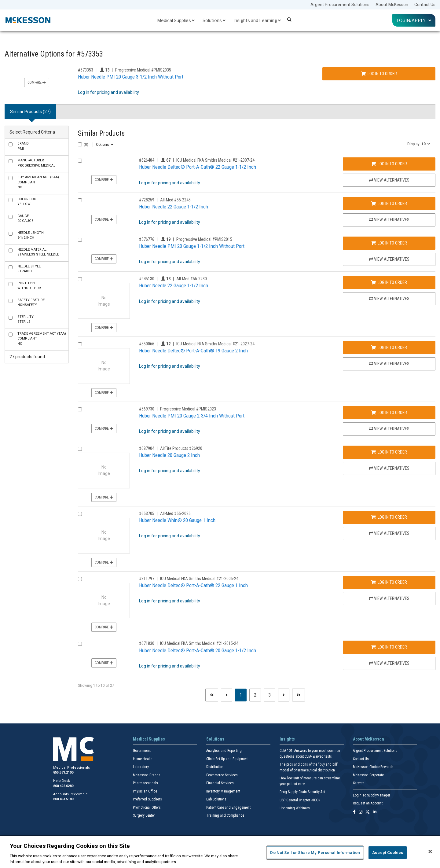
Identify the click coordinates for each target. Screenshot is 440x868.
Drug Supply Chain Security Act (302, 792)
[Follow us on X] (368, 812)
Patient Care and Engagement (228, 807)
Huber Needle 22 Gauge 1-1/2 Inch (174, 207)
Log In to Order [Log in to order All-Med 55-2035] (389, 517)
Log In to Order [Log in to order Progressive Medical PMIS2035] (379, 74)
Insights (287, 739)
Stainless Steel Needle (38, 252)
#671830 (147, 643)
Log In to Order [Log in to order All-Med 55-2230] (389, 282)
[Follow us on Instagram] (361, 812)
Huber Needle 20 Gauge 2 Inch (169, 455)
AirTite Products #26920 (181, 448)
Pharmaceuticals (145, 783)
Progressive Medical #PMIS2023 (188, 409)
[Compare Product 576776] (80, 240)
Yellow (28, 202)
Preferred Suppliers (147, 799)
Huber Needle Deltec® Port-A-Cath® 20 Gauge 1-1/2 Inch (198, 650)
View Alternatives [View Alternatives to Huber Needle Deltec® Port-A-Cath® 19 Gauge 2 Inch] (389, 364)
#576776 (147, 239)
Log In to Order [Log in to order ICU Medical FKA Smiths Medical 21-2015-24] (389, 647)
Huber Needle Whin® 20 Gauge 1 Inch (177, 520)
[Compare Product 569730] (80, 409)
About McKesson (392, 5)
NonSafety (31, 303)
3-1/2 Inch (31, 235)
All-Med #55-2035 (175, 513)
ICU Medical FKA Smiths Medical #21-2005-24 (199, 579)
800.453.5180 (63, 799)
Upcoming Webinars (295, 808)
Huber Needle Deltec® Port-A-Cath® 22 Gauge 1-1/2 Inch (198, 167)
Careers (359, 783)
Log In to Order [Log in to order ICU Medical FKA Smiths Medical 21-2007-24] (389, 164)
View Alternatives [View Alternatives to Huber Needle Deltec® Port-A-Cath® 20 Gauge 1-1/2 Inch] (389, 663)
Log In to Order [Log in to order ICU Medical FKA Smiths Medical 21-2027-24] (389, 348)
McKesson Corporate (368, 775)
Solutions (214, 20)
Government (142, 751)
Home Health (143, 759)
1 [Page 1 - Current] (243, 695)
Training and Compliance (225, 815)
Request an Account (368, 803)
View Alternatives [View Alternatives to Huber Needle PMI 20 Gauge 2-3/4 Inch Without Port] (389, 429)
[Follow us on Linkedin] (375, 812)
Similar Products (101, 133)
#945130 (147, 279)
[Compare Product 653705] (80, 514)
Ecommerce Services (222, 775)
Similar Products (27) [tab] (30, 112)
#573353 (86, 70)
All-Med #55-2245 (175, 200)
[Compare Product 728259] (80, 200)
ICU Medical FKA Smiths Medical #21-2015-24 (199, 643)
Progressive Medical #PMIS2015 (204, 239)
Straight (29, 269)
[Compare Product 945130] (80, 279)
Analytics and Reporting (224, 751)
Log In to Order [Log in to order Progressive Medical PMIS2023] (389, 413)
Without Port (30, 286)
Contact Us (425, 5)
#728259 (147, 200)
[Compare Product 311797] (80, 579)
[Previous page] (227, 695)
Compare (37, 83)
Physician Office (145, 791)
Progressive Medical (36, 163)
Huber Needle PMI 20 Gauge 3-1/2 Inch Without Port (131, 77)
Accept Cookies (388, 853)
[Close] (430, 851)
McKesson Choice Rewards (373, 767)
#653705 (147, 513)
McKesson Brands (147, 775)
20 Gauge (25, 219)
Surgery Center (144, 815)
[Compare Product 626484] (80, 161)
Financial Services (220, 783)
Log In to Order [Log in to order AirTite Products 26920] (389, 452)
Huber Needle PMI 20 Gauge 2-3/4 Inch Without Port (192, 416)
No (38, 182)
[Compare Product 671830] (80, 644)
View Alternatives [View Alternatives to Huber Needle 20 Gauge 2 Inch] (389, 468)
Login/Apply (414, 20)
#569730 (147, 409)
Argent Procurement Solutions (340, 5)
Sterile (26, 319)
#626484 (147, 160)
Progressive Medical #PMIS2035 (143, 70)
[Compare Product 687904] (80, 449)
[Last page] (299, 695)
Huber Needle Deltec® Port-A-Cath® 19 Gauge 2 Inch (193, 351)
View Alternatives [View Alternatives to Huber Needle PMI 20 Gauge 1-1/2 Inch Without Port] (389, 259)
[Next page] (284, 695)
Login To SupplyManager (372, 795)
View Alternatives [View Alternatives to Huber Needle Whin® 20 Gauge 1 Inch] (389, 533)
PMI (23, 146)
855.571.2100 (63, 772)
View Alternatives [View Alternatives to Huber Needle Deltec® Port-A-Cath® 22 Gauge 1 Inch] (389, 598)
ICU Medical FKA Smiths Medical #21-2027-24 (215, 344)
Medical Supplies (176, 20)
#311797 (147, 579)
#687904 (147, 448)
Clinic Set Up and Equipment (227, 759)
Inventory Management (223, 791)
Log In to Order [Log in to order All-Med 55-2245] (389, 204)
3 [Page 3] (269, 695)
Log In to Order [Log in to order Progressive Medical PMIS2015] (389, 243)
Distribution (215, 767)
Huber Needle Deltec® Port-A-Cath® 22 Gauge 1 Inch (193, 585)
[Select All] (80, 144)
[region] (220, 852)
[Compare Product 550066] (80, 344)
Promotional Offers (147, 807)
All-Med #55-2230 (192, 279)
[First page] (212, 695)
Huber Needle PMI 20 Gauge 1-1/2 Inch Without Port (192, 246)
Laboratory (141, 767)
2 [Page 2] (255, 695)
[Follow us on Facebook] (354, 812)
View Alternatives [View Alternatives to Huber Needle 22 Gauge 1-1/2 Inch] (389, 220)
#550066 (147, 344)
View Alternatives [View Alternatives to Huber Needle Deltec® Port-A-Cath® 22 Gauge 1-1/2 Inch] (389, 180)
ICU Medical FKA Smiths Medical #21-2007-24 (215, 160)
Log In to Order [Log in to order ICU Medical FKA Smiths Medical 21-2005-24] (389, 582)
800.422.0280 (63, 786)
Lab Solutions (216, 799)
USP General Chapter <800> (300, 800)
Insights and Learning (257, 20)
